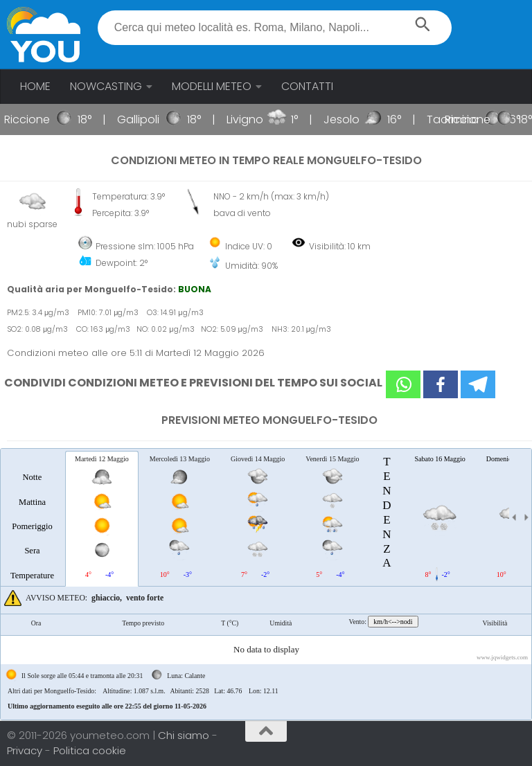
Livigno (251, 119)
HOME (35, 86)
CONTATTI (307, 86)
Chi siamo (185, 735)
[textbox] (275, 28)
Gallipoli (144, 119)
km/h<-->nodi (393, 622)
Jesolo (348, 119)
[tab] (32, 518)
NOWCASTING (106, 86)
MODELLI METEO (212, 86)
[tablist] (266, 584)
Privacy (26, 750)
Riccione (33, 119)
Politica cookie (90, 750)
